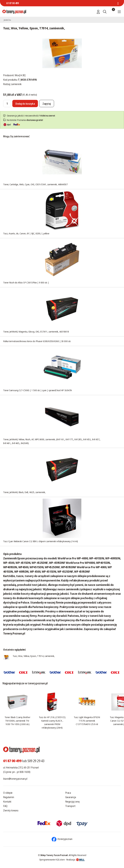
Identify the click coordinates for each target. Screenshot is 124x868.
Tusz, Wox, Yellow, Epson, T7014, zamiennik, (34, 656)
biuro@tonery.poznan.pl (15, 779)
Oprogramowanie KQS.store (52, 859)
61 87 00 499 (12, 3)
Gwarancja (71, 797)
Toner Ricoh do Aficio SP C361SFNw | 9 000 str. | (26, 282)
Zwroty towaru (11, 810)
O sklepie (8, 793)
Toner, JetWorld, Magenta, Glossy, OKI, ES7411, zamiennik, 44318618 (36, 332)
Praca (68, 793)
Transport (70, 806)
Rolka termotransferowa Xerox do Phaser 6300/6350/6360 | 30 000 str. (37, 341)
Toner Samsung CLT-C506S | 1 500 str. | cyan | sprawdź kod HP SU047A (38, 390)
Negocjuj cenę (72, 802)
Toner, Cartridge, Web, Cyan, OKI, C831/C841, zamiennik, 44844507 (35, 184)
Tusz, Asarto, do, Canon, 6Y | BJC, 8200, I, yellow (26, 233)
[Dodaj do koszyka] (25, 104)
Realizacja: (76, 859)
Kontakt (7, 802)
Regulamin (9, 797)
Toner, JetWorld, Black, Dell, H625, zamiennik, (24, 492)
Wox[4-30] (20, 75)
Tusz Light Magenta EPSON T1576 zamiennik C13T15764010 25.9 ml (87, 721)
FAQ (5, 806)
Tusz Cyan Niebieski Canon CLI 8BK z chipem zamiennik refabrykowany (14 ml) (41, 541)
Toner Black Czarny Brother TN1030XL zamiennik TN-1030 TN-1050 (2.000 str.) (17, 721)
